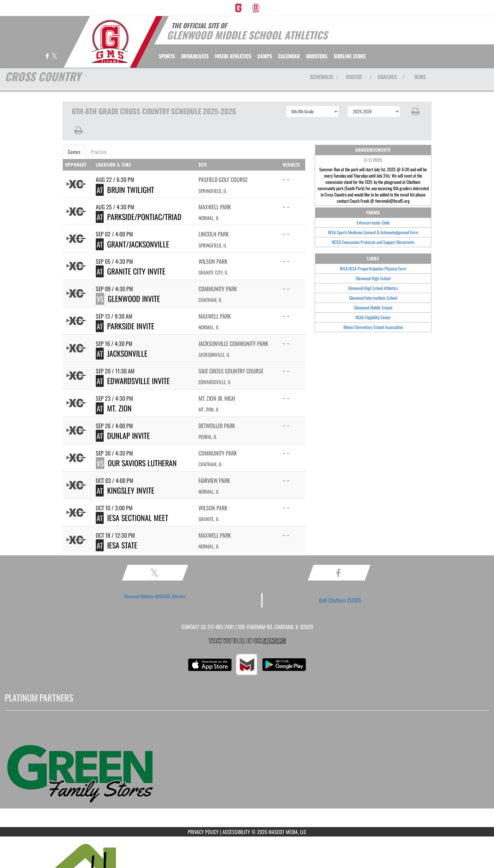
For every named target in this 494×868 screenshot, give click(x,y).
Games (74, 152)
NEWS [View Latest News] (420, 77)
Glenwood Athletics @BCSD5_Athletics (155, 596)
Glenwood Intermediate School (373, 298)
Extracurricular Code (373, 222)
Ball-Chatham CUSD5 (340, 600)
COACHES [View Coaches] (387, 77)
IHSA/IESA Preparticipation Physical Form (373, 268)
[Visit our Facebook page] (48, 57)
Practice (99, 152)
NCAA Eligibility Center (373, 317)
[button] (416, 111)
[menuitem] (238, 8)
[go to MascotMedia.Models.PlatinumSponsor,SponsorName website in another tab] (247, 774)
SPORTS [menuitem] (167, 56)
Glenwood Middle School (373, 307)
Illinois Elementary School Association (373, 327)
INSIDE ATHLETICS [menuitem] (233, 56)
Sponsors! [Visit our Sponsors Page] (274, 641)
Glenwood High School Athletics (373, 288)
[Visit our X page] (54, 57)
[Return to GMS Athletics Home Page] (110, 41)
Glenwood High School (373, 278)
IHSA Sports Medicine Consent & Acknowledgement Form (373, 232)
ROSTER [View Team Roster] (354, 77)
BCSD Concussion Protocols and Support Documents (373, 242)
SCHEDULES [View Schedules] (322, 77)
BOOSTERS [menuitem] (317, 56)
